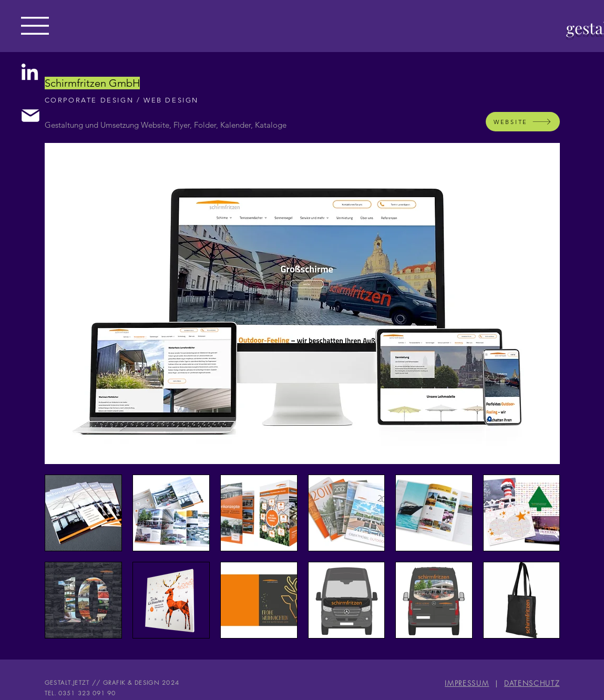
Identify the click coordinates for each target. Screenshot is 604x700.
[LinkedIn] (30, 73)
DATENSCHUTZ (532, 683)
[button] (35, 26)
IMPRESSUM (467, 683)
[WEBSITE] (523, 122)
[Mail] (30, 116)
